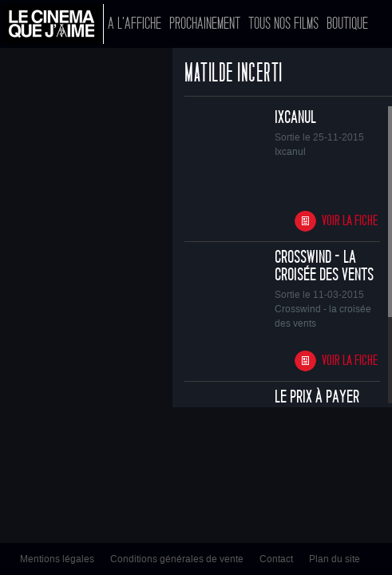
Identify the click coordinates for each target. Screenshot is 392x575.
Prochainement (205, 24)
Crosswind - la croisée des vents (324, 266)
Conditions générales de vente (177, 559)
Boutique (347, 24)
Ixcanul (295, 117)
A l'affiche (135, 24)
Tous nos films (283, 24)
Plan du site (335, 559)
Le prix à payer (317, 397)
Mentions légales (57, 559)
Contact (276, 559)
